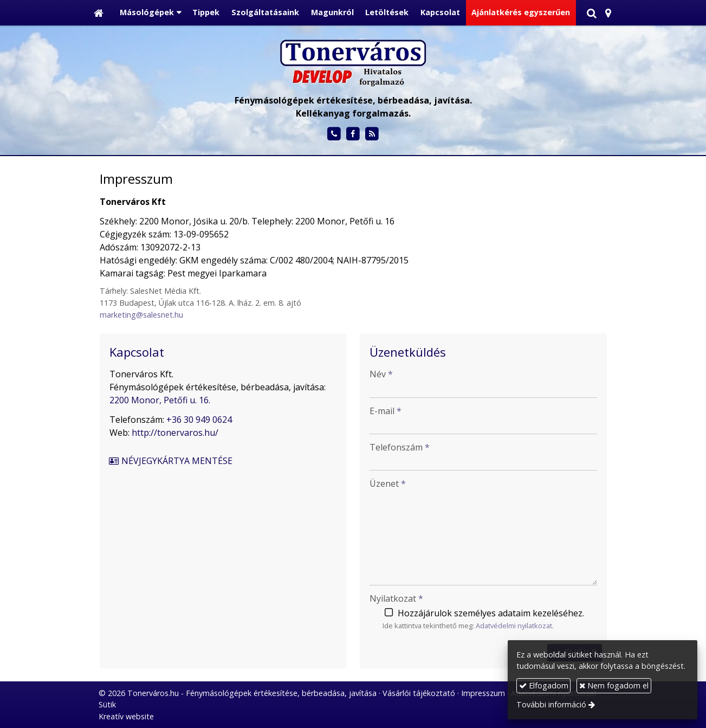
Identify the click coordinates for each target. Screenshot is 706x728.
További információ (551, 704)
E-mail (386, 411)
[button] (608, 13)
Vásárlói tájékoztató (419, 693)
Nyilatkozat (396, 598)
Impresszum (483, 693)
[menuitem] (206, 13)
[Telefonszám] (334, 134)
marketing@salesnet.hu (141, 315)
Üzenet (388, 484)
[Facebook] (353, 134)
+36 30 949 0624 (199, 420)
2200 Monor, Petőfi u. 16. (160, 400)
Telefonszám (400, 447)
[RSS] (372, 134)
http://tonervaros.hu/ (175, 433)
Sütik (107, 704)
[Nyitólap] (99, 13)
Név (381, 374)
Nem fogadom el (614, 685)
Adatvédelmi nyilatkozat (514, 626)
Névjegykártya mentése (171, 461)
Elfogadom (544, 685)
